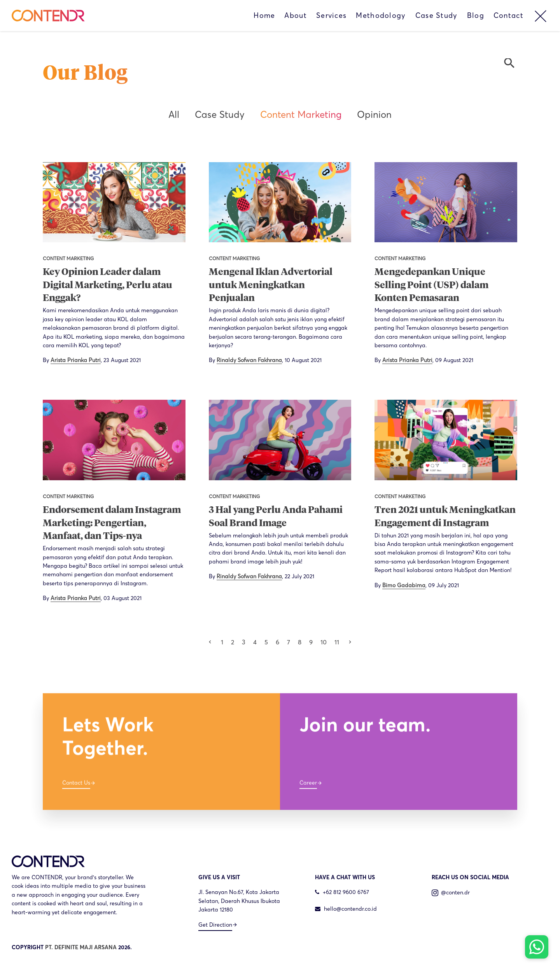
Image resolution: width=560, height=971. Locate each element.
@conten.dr (451, 892)
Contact (508, 15)
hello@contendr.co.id (346, 909)
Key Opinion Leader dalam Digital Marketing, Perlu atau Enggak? (108, 285)
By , (92, 360)
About (296, 15)
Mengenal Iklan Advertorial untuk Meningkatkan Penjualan (271, 285)
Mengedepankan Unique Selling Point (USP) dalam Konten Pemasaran (431, 285)
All (174, 115)
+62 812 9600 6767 (342, 892)
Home (264, 15)
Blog (476, 15)
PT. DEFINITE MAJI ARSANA (81, 947)
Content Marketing (301, 115)
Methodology (381, 15)
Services (331, 15)
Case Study (437, 15)
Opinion (374, 115)
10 (324, 642)
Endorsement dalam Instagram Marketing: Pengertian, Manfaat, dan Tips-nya (112, 523)
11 (337, 642)
